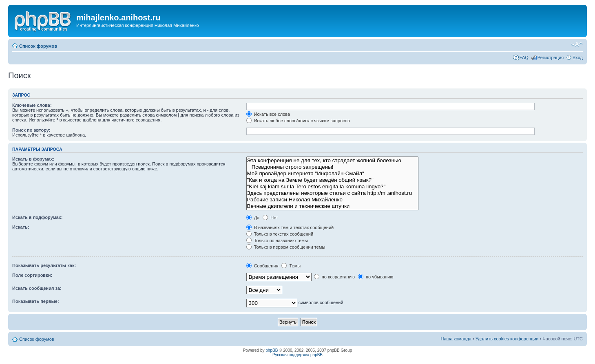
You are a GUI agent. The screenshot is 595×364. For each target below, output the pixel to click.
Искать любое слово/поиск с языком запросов (298, 121)
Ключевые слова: (32, 105)
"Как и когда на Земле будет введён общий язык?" (333, 180)
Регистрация (551, 57)
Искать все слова (268, 114)
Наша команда (456, 339)
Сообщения (262, 266)
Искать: (21, 227)
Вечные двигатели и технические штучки (333, 206)
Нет (270, 218)
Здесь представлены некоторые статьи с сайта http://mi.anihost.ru (333, 193)
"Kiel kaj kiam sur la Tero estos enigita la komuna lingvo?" (333, 187)
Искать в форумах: (33, 159)
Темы (291, 266)
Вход (578, 57)
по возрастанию (334, 277)
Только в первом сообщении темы (286, 247)
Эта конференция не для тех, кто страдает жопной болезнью (333, 161)
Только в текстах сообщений (280, 234)
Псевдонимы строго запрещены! (333, 167)
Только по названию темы (277, 240)
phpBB (272, 350)
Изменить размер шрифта (577, 44)
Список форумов (38, 46)
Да (253, 218)
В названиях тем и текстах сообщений (290, 227)
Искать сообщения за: (37, 288)
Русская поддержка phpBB (297, 355)
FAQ (524, 57)
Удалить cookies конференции (507, 339)
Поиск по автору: (31, 130)
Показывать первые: (36, 301)
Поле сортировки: (32, 275)
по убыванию (376, 277)
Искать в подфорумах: (38, 217)
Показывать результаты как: (44, 265)
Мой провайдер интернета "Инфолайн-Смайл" (333, 174)
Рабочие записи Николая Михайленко (333, 200)
